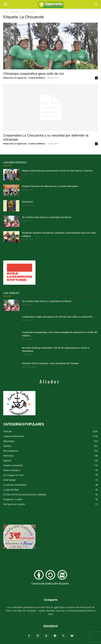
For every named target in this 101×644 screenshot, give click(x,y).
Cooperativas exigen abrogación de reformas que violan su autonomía (57, 317)
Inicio (6, 12)
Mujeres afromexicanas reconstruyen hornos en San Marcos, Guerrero (57, 171)
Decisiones (27, 202)
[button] (96, 4)
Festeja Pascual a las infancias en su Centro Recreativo (50, 186)
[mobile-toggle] (5, 4)
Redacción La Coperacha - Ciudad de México (24, 78)
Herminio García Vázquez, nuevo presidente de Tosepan (50, 363)
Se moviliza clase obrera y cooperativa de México (47, 217)
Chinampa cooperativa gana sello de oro (34, 74)
